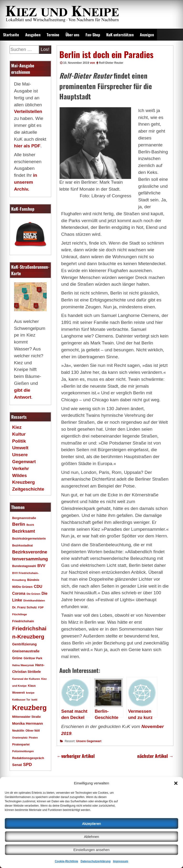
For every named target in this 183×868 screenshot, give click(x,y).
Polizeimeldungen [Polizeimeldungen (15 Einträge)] (23, 751)
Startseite (11, 35)
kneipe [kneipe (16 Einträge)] (30, 693)
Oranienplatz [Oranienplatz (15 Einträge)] (20, 738)
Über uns (72, 35)
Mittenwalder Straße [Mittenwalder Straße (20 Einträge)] (26, 717)
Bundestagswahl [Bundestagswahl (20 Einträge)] (24, 566)
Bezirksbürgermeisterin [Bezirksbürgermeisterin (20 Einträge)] (29, 539)
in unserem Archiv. (26, 182)
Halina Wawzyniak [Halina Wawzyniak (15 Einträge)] (23, 665)
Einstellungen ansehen (91, 850)
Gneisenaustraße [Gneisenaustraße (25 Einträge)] (26, 651)
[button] (176, 783)
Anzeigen (147, 35)
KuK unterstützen (120, 35)
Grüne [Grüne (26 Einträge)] (17, 658)
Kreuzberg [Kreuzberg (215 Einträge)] (29, 708)
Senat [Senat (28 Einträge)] (17, 765)
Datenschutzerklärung (96, 861)
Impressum (121, 861)
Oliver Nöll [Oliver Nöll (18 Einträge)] (33, 731)
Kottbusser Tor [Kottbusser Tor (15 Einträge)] (21, 700)
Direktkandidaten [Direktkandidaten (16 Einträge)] (34, 600)
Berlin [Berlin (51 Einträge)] (19, 524)
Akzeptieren (91, 823)
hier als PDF (27, 146)
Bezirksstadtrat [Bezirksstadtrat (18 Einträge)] (22, 546)
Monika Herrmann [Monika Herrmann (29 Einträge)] (28, 723)
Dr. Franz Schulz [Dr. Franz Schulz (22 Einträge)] (24, 607)
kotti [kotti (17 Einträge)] (34, 699)
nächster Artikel (155, 756)
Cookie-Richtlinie (66, 861)
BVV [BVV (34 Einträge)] (41, 566)
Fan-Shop (93, 35)
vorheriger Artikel (76, 756)
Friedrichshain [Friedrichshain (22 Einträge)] (23, 621)
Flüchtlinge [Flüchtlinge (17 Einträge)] (20, 614)
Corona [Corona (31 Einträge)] (19, 593)
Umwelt (20, 448)
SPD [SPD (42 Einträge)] (28, 765)
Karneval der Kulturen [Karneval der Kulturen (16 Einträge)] (26, 679)
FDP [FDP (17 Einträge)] (41, 607)
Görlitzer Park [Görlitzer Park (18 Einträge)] (33, 658)
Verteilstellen (28, 111)
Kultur (19, 434)
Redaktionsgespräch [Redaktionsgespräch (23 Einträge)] (28, 758)
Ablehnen (91, 837)
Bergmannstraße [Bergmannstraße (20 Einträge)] (24, 518)
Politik (19, 441)
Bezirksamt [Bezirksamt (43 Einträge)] (24, 531)
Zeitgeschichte (28, 489)
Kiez (17, 427)
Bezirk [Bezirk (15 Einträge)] (30, 525)
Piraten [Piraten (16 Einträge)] (33, 738)
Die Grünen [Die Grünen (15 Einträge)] (33, 594)
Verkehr (20, 469)
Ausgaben (33, 35)
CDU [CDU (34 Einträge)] (38, 586)
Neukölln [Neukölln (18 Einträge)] (18, 731)
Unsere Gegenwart (89, 741)
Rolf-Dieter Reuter (111, 63)
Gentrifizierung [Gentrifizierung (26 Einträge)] (24, 644)
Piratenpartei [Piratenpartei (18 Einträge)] (21, 745)
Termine (53, 35)
